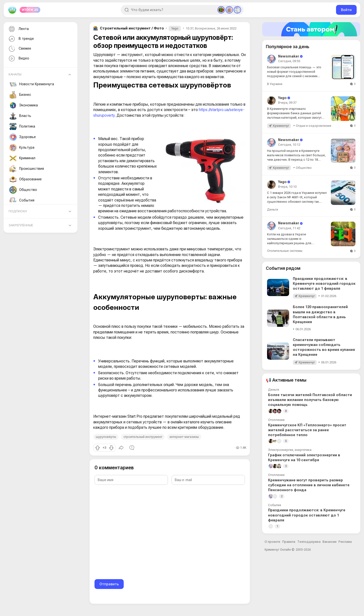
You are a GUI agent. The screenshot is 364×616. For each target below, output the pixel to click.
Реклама (345, 542)
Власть (20, 116)
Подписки (18, 211)
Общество (23, 190)
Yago (175, 28)
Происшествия (27, 169)
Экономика (24, 105)
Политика (22, 127)
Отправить (109, 584)
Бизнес (20, 95)
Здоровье (23, 137)
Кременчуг (281, 126)
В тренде (21, 39)
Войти (346, 10)
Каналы (15, 74)
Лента (18, 29)
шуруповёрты (106, 437)
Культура (22, 148)
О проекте (272, 542)
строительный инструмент (143, 437)
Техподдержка (309, 542)
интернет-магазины (184, 437)
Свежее (19, 49)
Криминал (22, 158)
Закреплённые (21, 225)
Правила (289, 542)
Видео (18, 59)
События (22, 201)
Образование (26, 179)
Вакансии (330, 542)
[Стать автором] (311, 29)
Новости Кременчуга (32, 84)
